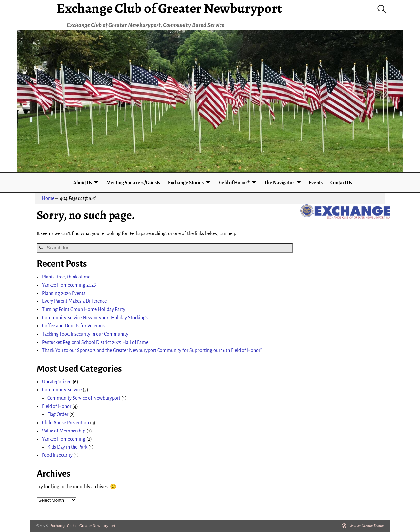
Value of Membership (64, 431)
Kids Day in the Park (67, 447)
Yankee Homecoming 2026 (69, 285)
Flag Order (58, 414)
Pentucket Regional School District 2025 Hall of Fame (95, 342)
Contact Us (341, 183)
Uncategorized (57, 382)
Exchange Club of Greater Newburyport (83, 526)
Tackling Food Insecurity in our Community (85, 334)
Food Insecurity (57, 455)
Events (316, 183)
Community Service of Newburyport (84, 398)
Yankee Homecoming (64, 439)
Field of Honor (57, 406)
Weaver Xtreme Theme (367, 526)
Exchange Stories (186, 183)
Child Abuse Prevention (65, 423)
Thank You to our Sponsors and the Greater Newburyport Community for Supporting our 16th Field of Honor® (152, 350)
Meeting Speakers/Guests (133, 183)
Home (48, 198)
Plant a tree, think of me (66, 277)
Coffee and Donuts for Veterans (73, 326)
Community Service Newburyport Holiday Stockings (95, 318)
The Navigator (279, 183)
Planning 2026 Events (64, 293)
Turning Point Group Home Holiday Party (84, 309)
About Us (83, 183)
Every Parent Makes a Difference (74, 301)
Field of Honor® (234, 183)
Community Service (62, 390)
